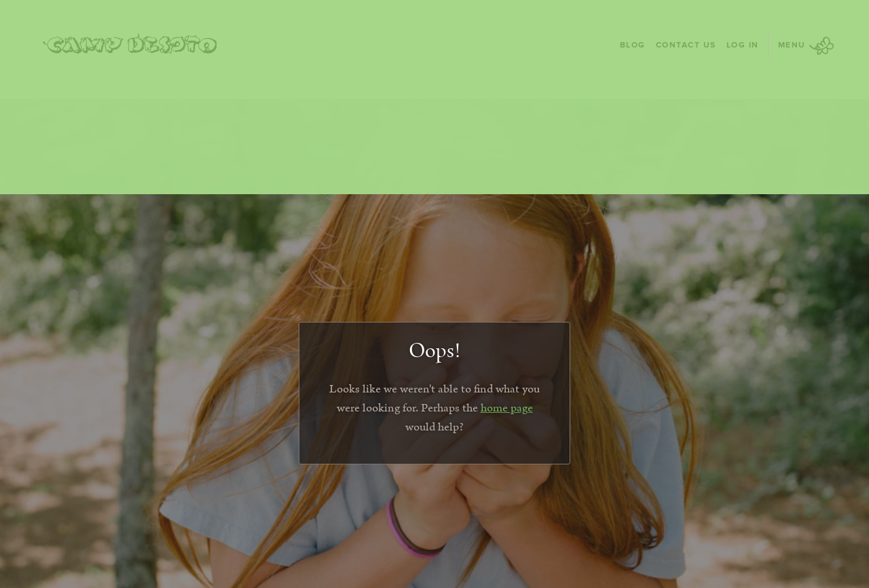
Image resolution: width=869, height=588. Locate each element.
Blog (633, 44)
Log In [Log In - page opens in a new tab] (743, 44)
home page (507, 408)
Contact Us (686, 44)
